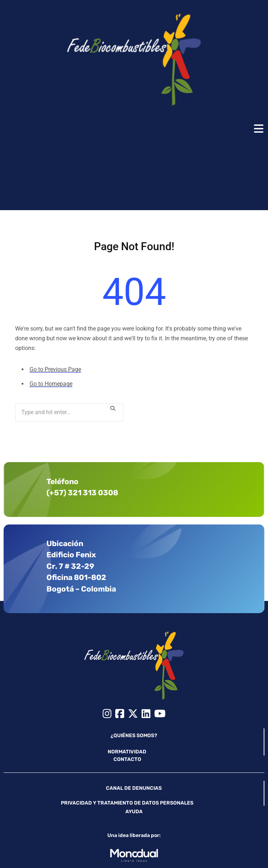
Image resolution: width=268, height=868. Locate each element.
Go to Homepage (51, 384)
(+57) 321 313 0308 (82, 492)
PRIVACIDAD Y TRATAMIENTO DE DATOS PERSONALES (127, 803)
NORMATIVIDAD (127, 751)
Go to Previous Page (55, 369)
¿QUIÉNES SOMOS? (134, 735)
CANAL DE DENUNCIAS (134, 788)
